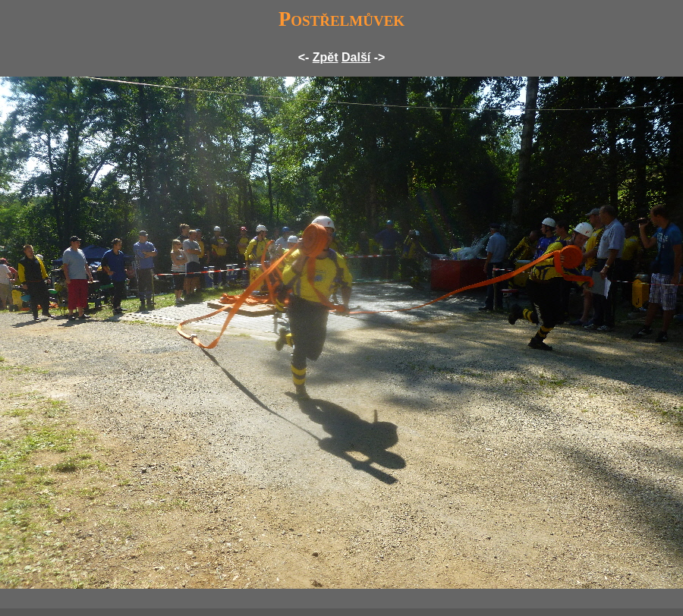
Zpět (326, 57)
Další (356, 57)
